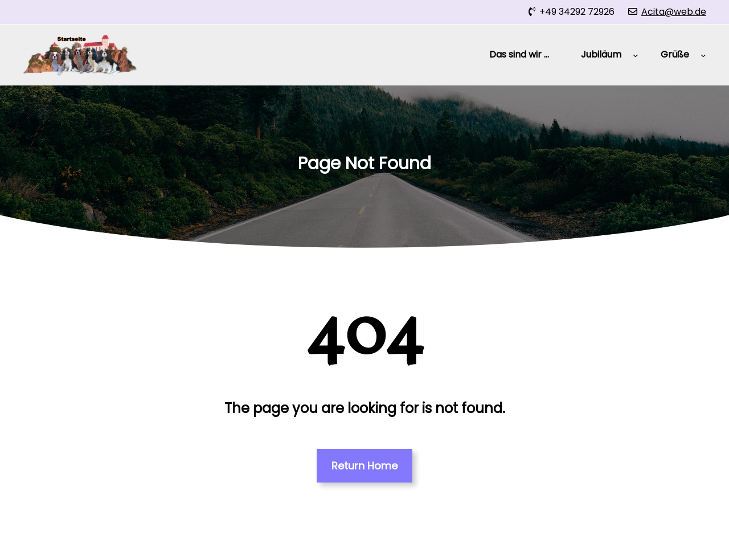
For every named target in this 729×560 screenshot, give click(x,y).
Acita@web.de (674, 12)
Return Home (364, 466)
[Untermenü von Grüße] (703, 55)
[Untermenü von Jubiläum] (636, 55)
